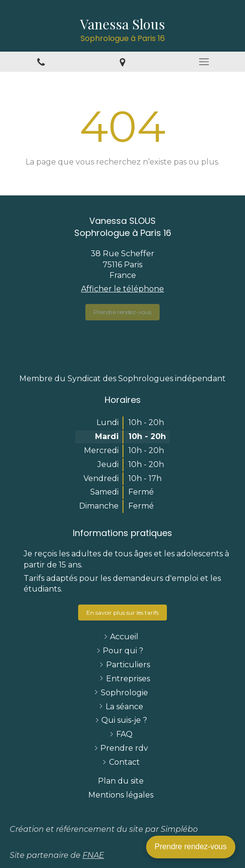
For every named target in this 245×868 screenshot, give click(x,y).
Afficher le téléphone (122, 289)
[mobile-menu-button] (204, 62)
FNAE (93, 855)
